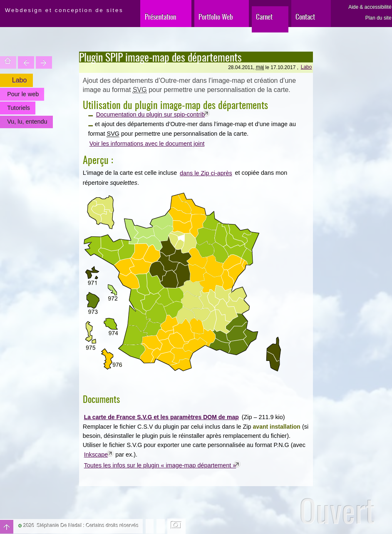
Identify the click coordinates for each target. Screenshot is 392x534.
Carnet (264, 16)
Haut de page (7, 527)
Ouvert (337, 510)
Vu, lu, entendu (27, 122)
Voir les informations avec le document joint (147, 144)
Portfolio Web (216, 16)
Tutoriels (19, 108)
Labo (306, 67)
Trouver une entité (26, 62)
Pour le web (23, 94)
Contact (305, 16)
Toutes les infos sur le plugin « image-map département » (160, 465)
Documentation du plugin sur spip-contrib (151, 114)
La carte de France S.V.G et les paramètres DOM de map (161, 417)
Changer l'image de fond (177, 526)
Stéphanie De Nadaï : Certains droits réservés (88, 526)
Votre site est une (44, 62)
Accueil (8, 62)
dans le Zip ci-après (206, 173)
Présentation (160, 16)
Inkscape (96, 455)
